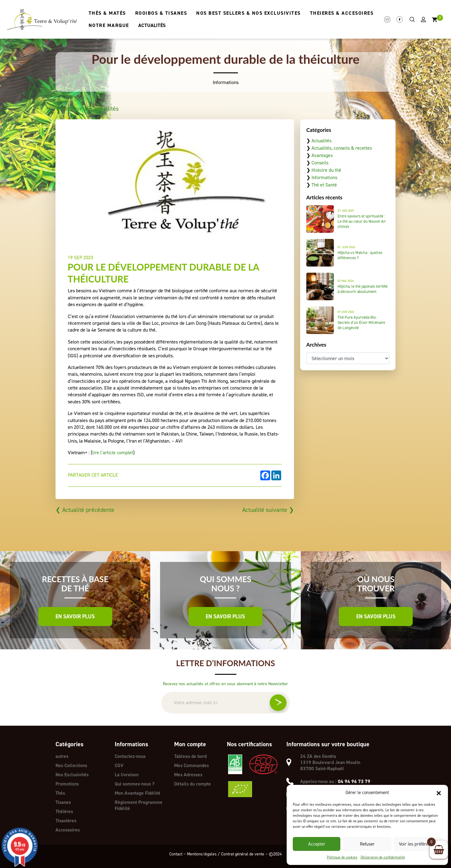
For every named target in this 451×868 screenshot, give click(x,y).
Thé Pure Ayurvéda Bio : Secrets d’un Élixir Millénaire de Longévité (361, 323)
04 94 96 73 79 (354, 782)
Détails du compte (193, 784)
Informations (324, 177)
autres (62, 756)
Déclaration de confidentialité (383, 857)
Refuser (367, 844)
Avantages (322, 155)
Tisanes (63, 802)
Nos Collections (72, 765)
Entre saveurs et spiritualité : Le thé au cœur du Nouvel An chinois (362, 221)
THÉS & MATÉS (107, 13)
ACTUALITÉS (152, 25)
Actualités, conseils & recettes (342, 148)
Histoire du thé (326, 170)
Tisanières (66, 821)
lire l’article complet (113, 453)
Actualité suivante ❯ (268, 510)
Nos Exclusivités (72, 775)
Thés (60, 793)
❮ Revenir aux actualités (88, 109)
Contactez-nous (130, 756)
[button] (439, 793)
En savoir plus (75, 616)
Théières (65, 811)
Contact (175, 854)
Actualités (321, 141)
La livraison (127, 775)
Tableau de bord (191, 756)
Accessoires (68, 830)
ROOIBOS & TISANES (161, 13)
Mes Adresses (189, 775)
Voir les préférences (418, 844)
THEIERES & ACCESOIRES (342, 13)
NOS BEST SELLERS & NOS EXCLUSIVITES (248, 13)
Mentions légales (201, 854)
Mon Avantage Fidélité (138, 793)
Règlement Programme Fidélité (139, 805)
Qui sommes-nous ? (135, 784)
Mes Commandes (192, 765)
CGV (119, 765)
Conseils (320, 163)
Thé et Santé (324, 185)
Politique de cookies (342, 857)
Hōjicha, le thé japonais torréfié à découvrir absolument (363, 289)
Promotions (67, 784)
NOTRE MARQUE (109, 25)
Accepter (317, 844)
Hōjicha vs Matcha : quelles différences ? (360, 255)
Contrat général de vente (243, 854)
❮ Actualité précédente (85, 510)
